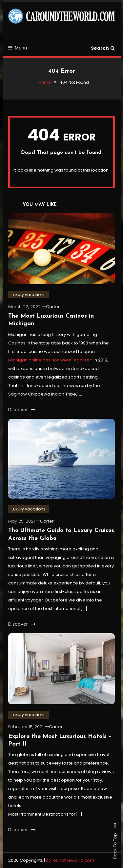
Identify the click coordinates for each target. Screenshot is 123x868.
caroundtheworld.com (70, 860)
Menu (18, 48)
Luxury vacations (29, 295)
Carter (53, 307)
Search (103, 48)
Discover (22, 410)
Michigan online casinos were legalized (50, 360)
